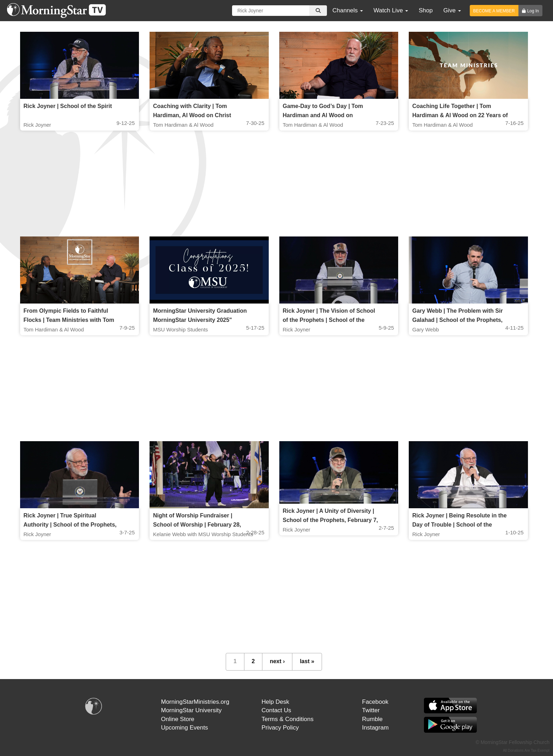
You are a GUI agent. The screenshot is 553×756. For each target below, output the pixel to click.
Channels (348, 10)
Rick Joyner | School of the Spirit (68, 106)
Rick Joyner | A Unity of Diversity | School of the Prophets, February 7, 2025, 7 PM (330, 520)
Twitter (371, 710)
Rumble (373, 719)
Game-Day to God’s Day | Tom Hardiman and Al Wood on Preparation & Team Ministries (323, 115)
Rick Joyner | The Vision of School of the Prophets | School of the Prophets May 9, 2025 (329, 320)
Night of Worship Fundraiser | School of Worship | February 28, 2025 (197, 525)
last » (307, 661)
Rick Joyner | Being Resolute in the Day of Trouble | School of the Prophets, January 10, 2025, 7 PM (460, 525)
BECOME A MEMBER (494, 11)
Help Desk (275, 702)
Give (452, 10)
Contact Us (276, 710)
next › (277, 661)
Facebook (375, 702)
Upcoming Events (185, 728)
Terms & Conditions (288, 719)
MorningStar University (192, 710)
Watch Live (391, 10)
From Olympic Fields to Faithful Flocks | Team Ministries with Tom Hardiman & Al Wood (69, 320)
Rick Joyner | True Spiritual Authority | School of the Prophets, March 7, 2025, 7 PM (70, 525)
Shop (426, 10)
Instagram (376, 728)
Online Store (178, 719)
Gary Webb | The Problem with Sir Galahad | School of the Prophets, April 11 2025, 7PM (458, 320)
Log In (533, 11)
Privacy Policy (280, 728)
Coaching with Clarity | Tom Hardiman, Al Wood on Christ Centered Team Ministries (192, 115)
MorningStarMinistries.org (195, 702)
